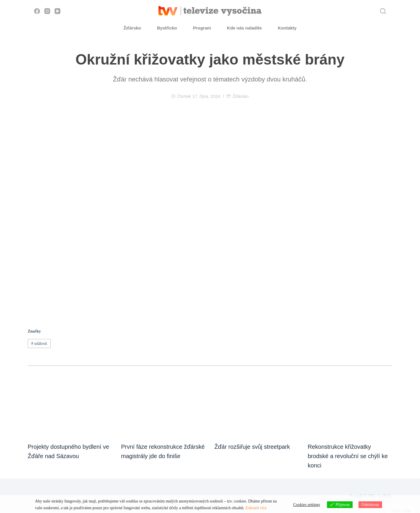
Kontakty (287, 28)
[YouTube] (57, 11)
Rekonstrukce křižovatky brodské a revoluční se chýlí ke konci (348, 456)
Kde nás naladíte (244, 28)
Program (202, 28)
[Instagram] (47, 11)
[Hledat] (383, 11)
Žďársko (132, 28)
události (39, 344)
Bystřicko (167, 28)
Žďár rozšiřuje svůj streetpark (252, 447)
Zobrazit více (256, 508)
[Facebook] (37, 11)
